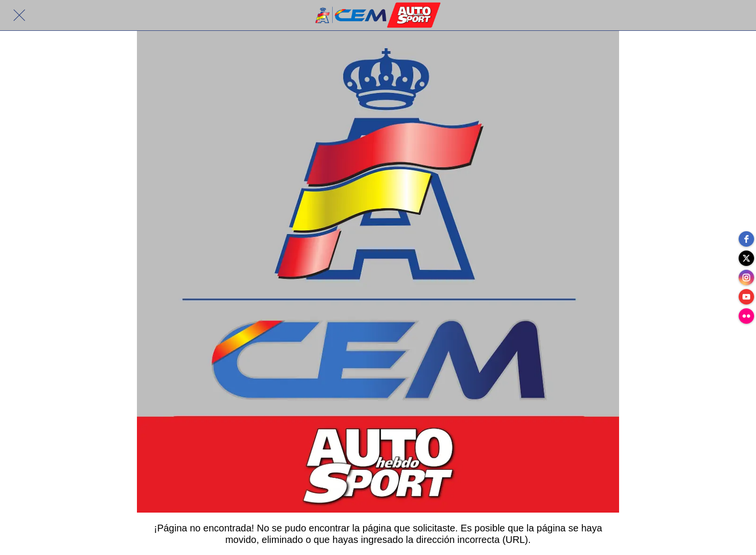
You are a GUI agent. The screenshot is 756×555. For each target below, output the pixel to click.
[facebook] (746, 239)
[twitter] (746, 258)
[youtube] (746, 297)
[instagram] (746, 277)
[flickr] (746, 316)
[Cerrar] (19, 15)
